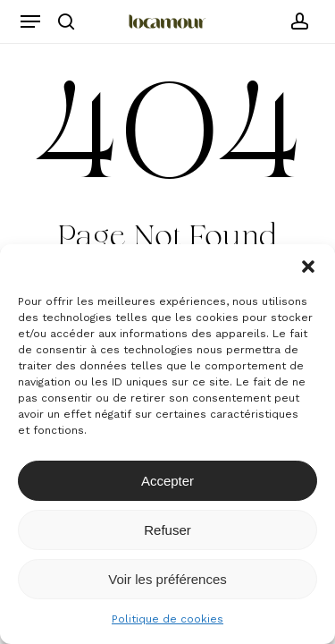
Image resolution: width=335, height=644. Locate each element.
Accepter (167, 481)
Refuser (167, 530)
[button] (308, 267)
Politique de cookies (167, 619)
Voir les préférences (167, 579)
